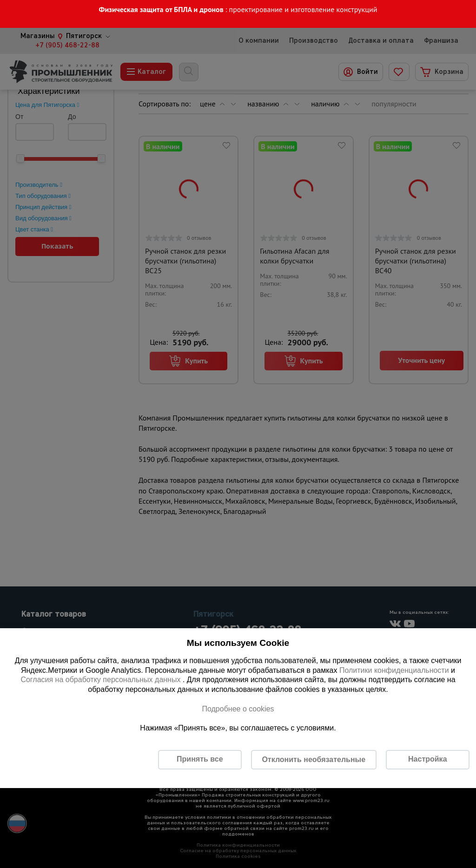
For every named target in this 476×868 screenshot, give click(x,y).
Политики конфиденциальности (394, 670)
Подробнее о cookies (238, 709)
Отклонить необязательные (314, 759)
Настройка (427, 759)
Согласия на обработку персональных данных (102, 680)
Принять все (200, 759)
